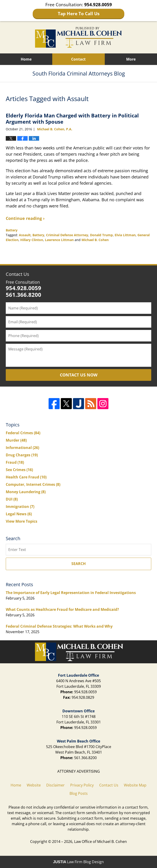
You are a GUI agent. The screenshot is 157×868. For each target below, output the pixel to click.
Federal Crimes (23, 433)
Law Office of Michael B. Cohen (100, 842)
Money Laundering (26, 492)
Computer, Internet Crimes (33, 484)
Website (34, 785)
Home (26, 59)
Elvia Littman (125, 235)
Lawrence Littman (59, 240)
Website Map (135, 785)
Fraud (15, 462)
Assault (25, 235)
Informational (22, 448)
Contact (78, 59)
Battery (12, 230)
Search (78, 564)
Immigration (20, 507)
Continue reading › (25, 218)
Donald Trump (101, 235)
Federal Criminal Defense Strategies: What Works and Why (59, 626)
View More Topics (22, 521)
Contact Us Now (79, 375)
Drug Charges (22, 455)
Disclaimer (55, 785)
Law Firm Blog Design (79, 862)
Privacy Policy (82, 785)
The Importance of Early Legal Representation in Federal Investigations (71, 593)
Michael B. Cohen (95, 240)
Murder (16, 440)
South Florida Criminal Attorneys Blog (78, 37)
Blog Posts (79, 793)
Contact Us (17, 274)
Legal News (19, 514)
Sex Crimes (19, 470)
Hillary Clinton (32, 240)
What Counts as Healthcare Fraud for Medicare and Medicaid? (62, 609)
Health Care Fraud (26, 477)
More (131, 59)
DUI (12, 499)
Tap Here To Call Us (79, 14)
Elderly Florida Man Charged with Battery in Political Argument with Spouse (72, 118)
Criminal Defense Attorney (67, 235)
